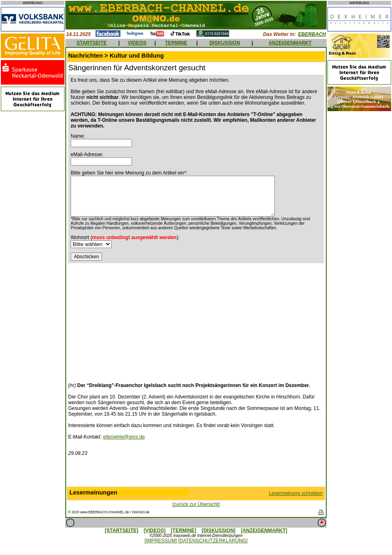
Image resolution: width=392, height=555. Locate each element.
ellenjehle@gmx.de (124, 437)
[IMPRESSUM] (161, 541)
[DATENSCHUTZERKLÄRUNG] (213, 541)
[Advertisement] (137, 320)
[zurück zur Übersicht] (196, 504)
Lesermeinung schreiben (296, 493)
